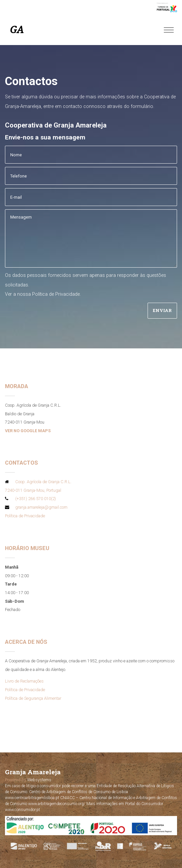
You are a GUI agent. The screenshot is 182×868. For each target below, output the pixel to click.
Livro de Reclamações (24, 681)
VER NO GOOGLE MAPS (28, 431)
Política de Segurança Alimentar (33, 698)
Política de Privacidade (56, 294)
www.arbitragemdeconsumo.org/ (57, 804)
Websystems (39, 780)
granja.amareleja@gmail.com (41, 507)
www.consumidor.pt (23, 810)
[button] (7, 861)
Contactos (22, 463)
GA (17, 30)
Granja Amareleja (33, 772)
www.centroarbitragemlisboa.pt (32, 798)
